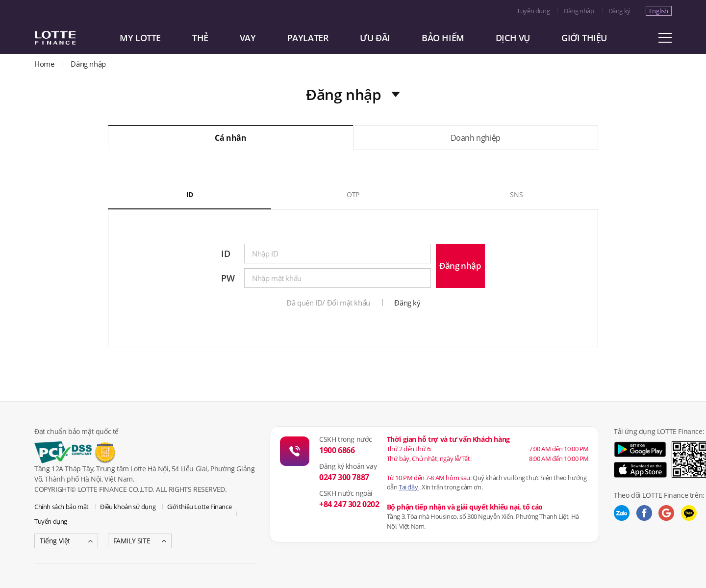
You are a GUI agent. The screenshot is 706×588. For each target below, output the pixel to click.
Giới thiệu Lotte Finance (199, 507)
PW (228, 278)
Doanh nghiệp (476, 138)
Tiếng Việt (55, 541)
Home (44, 64)
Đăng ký (619, 11)
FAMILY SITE (132, 541)
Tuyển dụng (533, 11)
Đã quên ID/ (306, 303)
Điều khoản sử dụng (128, 507)
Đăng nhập (579, 11)
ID (190, 194)
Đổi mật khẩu (349, 303)
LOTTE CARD (69, 38)
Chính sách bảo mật (62, 507)
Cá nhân (230, 138)
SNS (516, 194)
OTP (353, 194)
